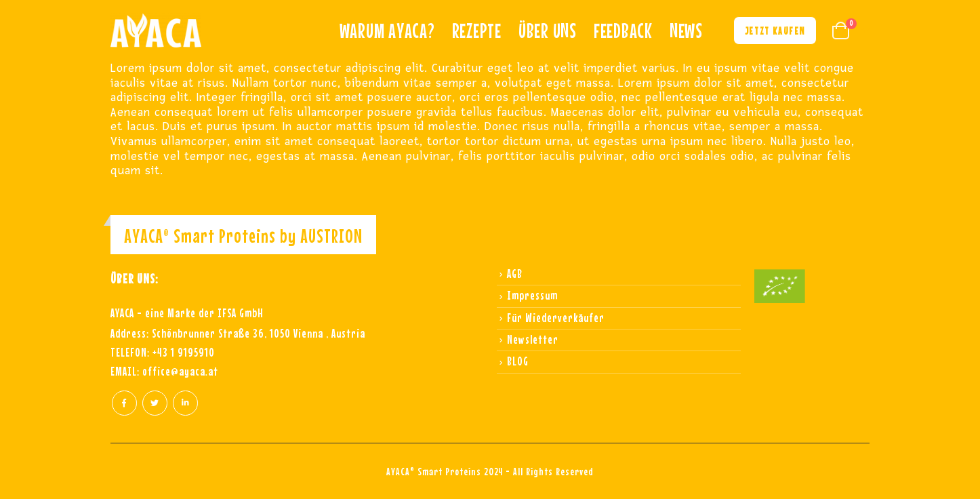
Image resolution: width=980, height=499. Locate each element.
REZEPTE (477, 31)
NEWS (686, 31)
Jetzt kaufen (775, 31)
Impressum (532, 295)
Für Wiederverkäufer (556, 318)
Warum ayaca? (387, 31)
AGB (515, 274)
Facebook (124, 403)
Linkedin (185, 403)
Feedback (623, 31)
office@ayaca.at (180, 371)
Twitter (155, 403)
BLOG (518, 361)
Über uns (548, 31)
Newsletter (533, 339)
